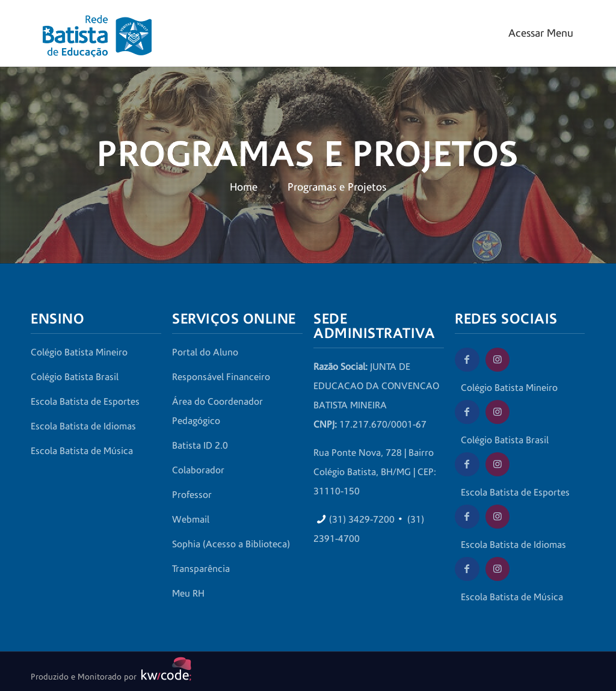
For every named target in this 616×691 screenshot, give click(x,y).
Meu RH (188, 594)
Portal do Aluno (205, 352)
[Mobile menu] (539, 33)
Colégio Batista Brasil (75, 377)
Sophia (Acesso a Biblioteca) (231, 544)
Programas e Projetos (337, 187)
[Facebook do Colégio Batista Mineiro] (467, 360)
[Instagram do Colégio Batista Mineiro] (497, 360)
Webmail (191, 520)
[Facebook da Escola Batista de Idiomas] (467, 517)
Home (244, 187)
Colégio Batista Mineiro (79, 352)
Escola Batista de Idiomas (83, 426)
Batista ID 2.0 (200, 446)
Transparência (201, 569)
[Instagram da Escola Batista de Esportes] (497, 464)
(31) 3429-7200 (362, 520)
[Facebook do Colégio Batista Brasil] (467, 412)
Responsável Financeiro (221, 377)
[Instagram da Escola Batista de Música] (497, 569)
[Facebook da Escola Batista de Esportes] (467, 464)
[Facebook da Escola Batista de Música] (467, 569)
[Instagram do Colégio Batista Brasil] (497, 412)
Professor (192, 495)
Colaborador (198, 470)
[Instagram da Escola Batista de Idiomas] (497, 517)
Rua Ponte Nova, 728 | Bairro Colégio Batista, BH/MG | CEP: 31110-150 (375, 472)
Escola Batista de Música (82, 451)
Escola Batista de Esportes (85, 402)
